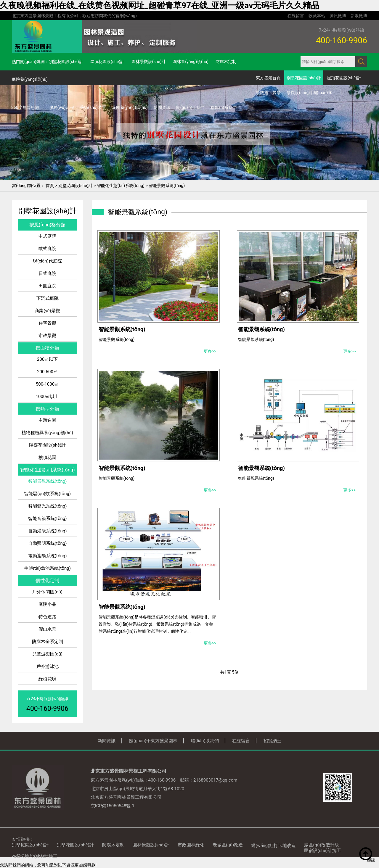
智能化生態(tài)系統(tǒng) (121, 186)
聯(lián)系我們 (224, 107)
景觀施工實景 (268, 93)
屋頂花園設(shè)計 (107, 62)
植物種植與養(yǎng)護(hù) (47, 433)
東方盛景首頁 (268, 78)
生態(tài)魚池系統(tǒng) (47, 568)
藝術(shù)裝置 (93, 107)
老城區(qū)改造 (228, 845)
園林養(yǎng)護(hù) (191, 62)
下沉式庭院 (48, 298)
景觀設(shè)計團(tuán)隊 (309, 93)
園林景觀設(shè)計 (149, 62)
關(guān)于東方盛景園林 (153, 741)
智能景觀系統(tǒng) (167, 186)
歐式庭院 (47, 249)
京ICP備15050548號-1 (113, 806)
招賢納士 (272, 741)
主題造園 (47, 420)
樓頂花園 (47, 458)
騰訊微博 (338, 16)
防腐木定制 (226, 62)
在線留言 (296, 16)
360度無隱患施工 (27, 107)
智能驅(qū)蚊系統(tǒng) (47, 494)
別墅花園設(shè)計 (66, 62)
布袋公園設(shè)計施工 (35, 856)
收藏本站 (317, 16)
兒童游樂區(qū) (47, 654)
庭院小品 (47, 604)
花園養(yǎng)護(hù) (130, 107)
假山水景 (47, 629)
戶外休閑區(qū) (47, 592)
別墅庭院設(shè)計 (30, 845)
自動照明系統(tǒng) (48, 543)
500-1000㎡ (47, 384)
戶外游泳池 (48, 666)
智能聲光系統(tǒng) (48, 506)
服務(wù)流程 (62, 107)
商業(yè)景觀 (47, 311)
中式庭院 (47, 236)
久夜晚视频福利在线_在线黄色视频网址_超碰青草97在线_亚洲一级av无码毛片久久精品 (160, 5)
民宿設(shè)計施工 (322, 851)
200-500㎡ (47, 372)
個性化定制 (47, 580)
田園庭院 (47, 286)
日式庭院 (47, 273)
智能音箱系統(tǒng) (48, 518)
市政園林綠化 (191, 845)
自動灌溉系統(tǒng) (48, 531)
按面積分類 (47, 348)
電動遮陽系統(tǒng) (48, 556)
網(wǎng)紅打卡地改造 (273, 846)
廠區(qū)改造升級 (321, 845)
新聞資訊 (162, 107)
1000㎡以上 (48, 397)
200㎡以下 (47, 359)
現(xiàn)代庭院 (47, 261)
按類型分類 (47, 409)
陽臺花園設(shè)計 (47, 445)
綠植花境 (47, 679)
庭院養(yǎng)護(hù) (30, 79)
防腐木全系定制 (48, 642)
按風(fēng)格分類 (48, 225)
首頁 (50, 186)
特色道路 (47, 617)
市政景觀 (47, 336)
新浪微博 (359, 16)
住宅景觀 (47, 323)
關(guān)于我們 (191, 107)
